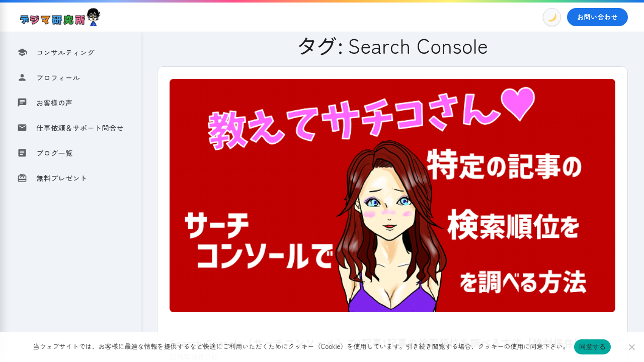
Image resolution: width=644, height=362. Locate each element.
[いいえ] (631, 347)
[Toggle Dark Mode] (552, 17)
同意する (592, 347)
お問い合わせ (597, 17)
